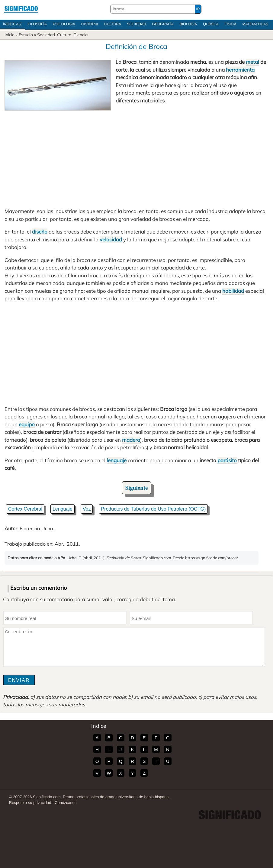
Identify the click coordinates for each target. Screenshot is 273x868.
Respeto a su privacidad (30, 803)
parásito (227, 460)
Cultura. (65, 35)
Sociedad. (47, 35)
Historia (90, 24)
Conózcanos (66, 803)
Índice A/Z (12, 24)
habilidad (233, 291)
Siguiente (137, 488)
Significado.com (21, 9)
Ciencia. (81, 35)
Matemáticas (255, 24)
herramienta (240, 70)
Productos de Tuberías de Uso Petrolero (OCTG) (153, 509)
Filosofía (37, 24)
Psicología (64, 24)
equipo (27, 424)
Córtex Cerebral (25, 509)
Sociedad (137, 24)
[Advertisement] (136, 156)
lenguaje (117, 460)
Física (231, 24)
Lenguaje (63, 509)
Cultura (113, 24)
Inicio (10, 35)
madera (131, 440)
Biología (188, 24)
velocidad (111, 239)
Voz (87, 509)
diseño (40, 232)
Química (211, 24)
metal (252, 62)
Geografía (163, 24)
